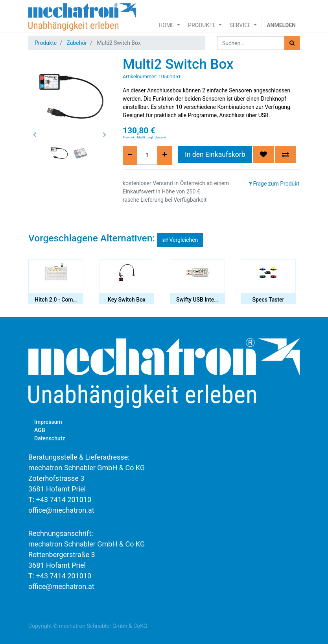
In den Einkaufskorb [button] (215, 155)
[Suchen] (292, 43)
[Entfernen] (130, 155)
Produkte (46, 43)
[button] (35, 135)
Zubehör (77, 43)
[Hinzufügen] (165, 155)
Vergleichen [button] (180, 240)
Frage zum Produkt (274, 184)
